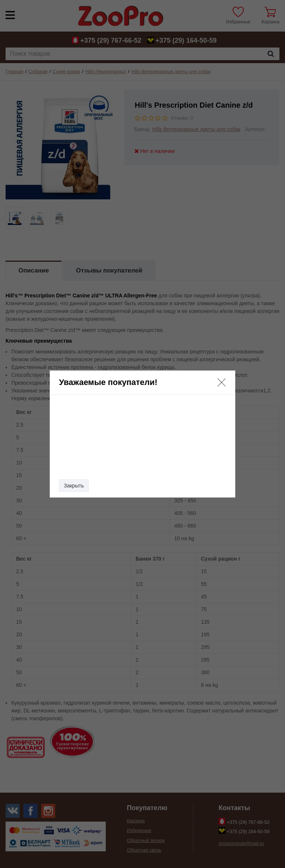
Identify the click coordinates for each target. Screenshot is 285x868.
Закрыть (74, 486)
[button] (222, 382)
